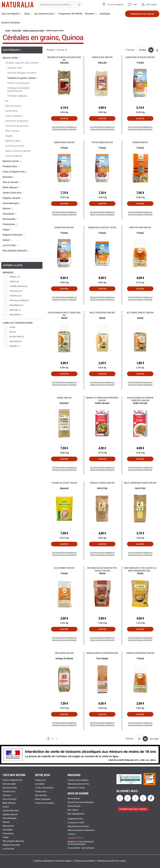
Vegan (7, 229)
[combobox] (60, 5)
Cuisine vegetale (13, 156)
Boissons (9, 177)
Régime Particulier (14, 235)
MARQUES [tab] (8, 273)
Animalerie (10, 214)
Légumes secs (15, 68)
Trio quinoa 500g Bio (64, 653)
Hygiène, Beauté (13, 198)
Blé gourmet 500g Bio (64, 568)
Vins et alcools (11, 182)
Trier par (130, 50)
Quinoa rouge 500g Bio (64, 142)
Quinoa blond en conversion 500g (102, 653)
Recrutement (74, 798)
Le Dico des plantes (44, 788)
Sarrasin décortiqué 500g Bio (140, 653)
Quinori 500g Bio (140, 142)
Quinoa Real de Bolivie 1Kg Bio (102, 227)
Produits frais (11, 166)
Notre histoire (74, 806)
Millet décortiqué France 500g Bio (140, 483)
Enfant (7, 240)
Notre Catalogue (43, 799)
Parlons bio (40, 780)
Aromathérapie (12, 203)
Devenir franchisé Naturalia (80, 802)
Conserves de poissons (17, 126)
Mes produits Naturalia (16, 250)
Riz (7, 101)
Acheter (64, 118)
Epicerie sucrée (12, 161)
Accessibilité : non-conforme (81, 848)
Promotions (10, 224)
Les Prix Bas (10, 245)
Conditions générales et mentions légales (52, 861)
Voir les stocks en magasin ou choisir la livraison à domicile (64, 128)
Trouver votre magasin (78, 780)
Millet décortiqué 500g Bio (102, 313)
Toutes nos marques (45, 803)
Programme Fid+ (75, 819)
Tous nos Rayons (10, 14)
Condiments (11, 111)
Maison (8, 208)
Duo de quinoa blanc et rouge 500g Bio (64, 314)
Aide (135, 5)
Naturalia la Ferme (76, 788)
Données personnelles (84, 861)
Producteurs (41, 792)
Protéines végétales (17, 96)
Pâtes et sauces (13, 106)
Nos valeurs (73, 810)
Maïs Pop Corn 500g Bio (140, 227)
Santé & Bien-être (13, 193)
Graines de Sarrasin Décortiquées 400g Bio (102, 399)
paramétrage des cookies (133, 809)
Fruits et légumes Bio (15, 172)
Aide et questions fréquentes (81, 830)
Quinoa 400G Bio (64, 398)
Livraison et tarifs (76, 823)
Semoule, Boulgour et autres (22, 73)
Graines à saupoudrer (18, 83)
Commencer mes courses (142, 14)
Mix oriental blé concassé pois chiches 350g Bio (102, 569)
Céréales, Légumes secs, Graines (34, 30)
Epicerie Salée (16, 30)
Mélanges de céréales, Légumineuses (19, 89)
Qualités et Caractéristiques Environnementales (81, 843)
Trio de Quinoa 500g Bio (102, 142)
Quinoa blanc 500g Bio (102, 57)
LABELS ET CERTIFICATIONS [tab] (18, 323)
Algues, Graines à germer (18, 151)
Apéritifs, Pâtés (13, 141)
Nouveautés (10, 219)
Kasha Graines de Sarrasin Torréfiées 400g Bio (140, 399)
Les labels (40, 784)
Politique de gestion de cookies (112, 861)
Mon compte (152, 5)
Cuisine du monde (14, 146)
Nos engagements (76, 814)
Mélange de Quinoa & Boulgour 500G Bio (64, 59)
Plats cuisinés (12, 131)
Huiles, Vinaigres (14, 116)
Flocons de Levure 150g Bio (64, 483)
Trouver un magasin (115, 5)
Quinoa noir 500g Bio (64, 227)
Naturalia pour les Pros (78, 784)
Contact (71, 834)
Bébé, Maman (11, 187)
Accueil (8, 30)
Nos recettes (41, 795)
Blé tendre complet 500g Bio (140, 313)
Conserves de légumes (17, 121)
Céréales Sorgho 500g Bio (102, 483)
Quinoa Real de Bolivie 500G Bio (140, 57)
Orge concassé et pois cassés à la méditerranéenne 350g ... (140, 569)
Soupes (9, 136)
